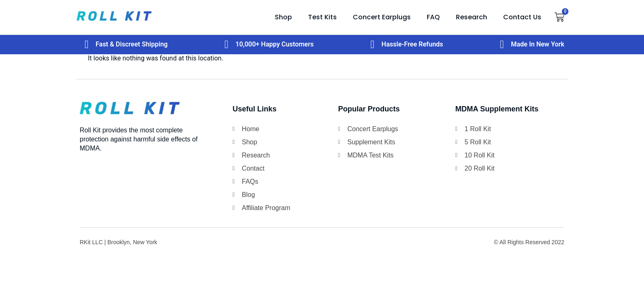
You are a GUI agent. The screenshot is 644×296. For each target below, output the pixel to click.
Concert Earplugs (382, 17)
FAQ (433, 17)
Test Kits (322, 17)
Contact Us (522, 17)
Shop (283, 17)
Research (471, 17)
